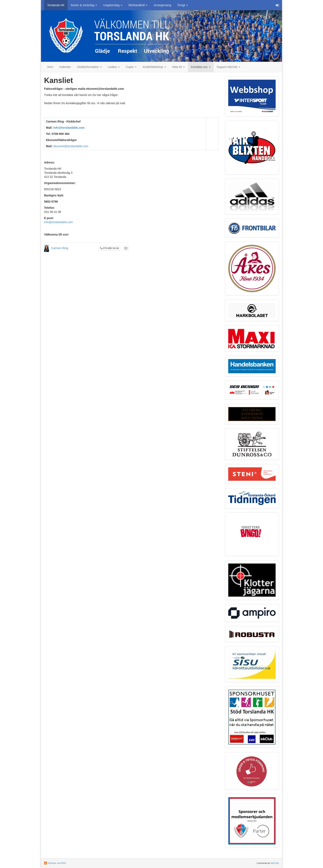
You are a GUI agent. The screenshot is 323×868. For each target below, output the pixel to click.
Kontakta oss (201, 67)
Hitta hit (178, 67)
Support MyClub (228, 67)
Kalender (65, 67)
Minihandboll (138, 5)
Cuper (131, 67)
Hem (50, 67)
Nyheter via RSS (57, 863)
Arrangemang (162, 5)
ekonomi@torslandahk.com (71, 146)
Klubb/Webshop (154, 67)
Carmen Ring (60, 248)
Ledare (114, 67)
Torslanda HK (56, 5)
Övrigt (183, 5)
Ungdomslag (113, 5)
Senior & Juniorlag (84, 5)
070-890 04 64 (110, 248)
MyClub (275, 863)
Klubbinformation (90, 67)
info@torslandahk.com (69, 128)
